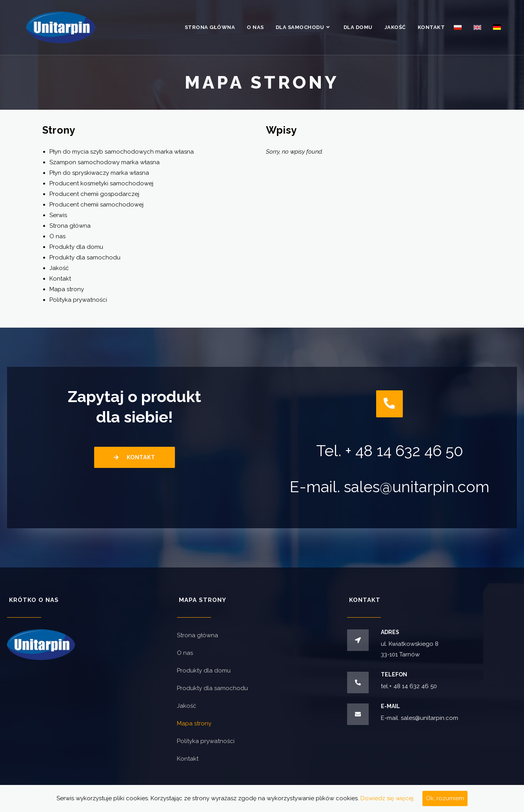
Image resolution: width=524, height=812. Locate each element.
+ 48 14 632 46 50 (404, 451)
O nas (57, 236)
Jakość (59, 268)
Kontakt (60, 279)
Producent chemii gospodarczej (94, 194)
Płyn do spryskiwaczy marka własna (99, 173)
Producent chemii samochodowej (96, 205)
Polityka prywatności (78, 300)
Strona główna (70, 226)
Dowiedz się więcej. (388, 798)
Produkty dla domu (76, 247)
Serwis (58, 215)
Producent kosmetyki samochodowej (101, 183)
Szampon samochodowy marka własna (105, 162)
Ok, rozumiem (445, 798)
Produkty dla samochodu (85, 257)
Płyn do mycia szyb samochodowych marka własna (122, 152)
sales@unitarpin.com (417, 487)
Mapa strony (67, 289)
